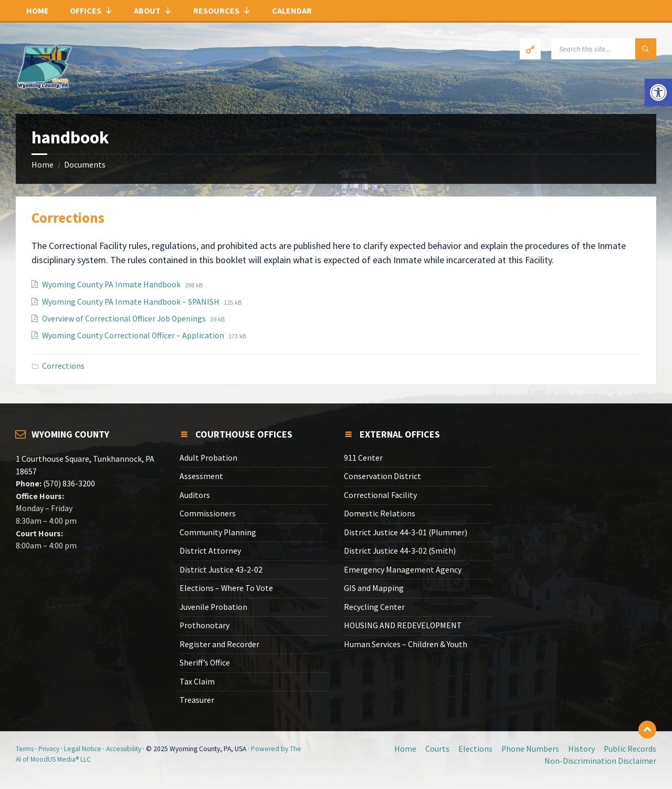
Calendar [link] (292, 11)
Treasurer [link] (197, 700)
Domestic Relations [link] (380, 513)
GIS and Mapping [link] (374, 588)
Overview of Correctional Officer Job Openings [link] (125, 319)
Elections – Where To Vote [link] (226, 588)
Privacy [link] (49, 749)
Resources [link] (222, 11)
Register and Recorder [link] (219, 644)
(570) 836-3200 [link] (68, 484)
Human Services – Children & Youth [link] (406, 644)
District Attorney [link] (210, 551)
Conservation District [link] (382, 476)
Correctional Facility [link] (380, 495)
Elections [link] (475, 749)
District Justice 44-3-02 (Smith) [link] (400, 551)
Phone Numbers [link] (530, 749)
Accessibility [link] (124, 749)
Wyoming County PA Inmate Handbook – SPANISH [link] (132, 302)
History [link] (581, 749)
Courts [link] (437, 749)
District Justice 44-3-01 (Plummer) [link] (406, 532)
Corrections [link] (68, 217)
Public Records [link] (630, 749)
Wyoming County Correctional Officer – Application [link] (134, 335)
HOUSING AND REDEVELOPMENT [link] (403, 625)
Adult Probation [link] (208, 458)
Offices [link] (91, 11)
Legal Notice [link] (83, 749)
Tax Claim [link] (197, 682)
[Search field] (604, 49)
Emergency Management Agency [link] (403, 570)
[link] (658, 92)
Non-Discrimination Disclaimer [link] (600, 761)
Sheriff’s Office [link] (205, 663)
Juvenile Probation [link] (213, 607)
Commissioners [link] (208, 513)
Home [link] (38, 11)
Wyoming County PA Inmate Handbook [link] (112, 284)
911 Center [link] (363, 458)
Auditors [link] (195, 495)
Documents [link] (85, 165)
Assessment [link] (201, 476)
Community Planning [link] (218, 532)
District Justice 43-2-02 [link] (221, 570)
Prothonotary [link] (204, 625)
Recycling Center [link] (374, 607)
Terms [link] (25, 749)
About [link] (153, 11)
